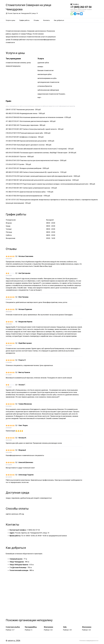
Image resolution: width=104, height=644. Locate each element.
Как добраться (59, 20)
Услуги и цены (10, 20)
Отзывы (36, 20)
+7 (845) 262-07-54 (81, 7)
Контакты (46, 20)
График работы (24, 20)
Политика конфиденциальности (89, 641)
